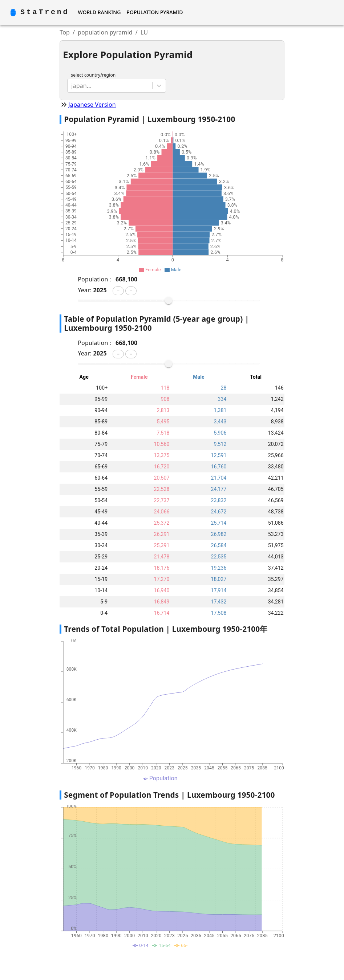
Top (65, 32)
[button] (118, 291)
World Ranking (99, 12)
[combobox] (72, 86)
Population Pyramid (155, 12)
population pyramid (105, 32)
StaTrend (45, 12)
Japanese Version (92, 105)
